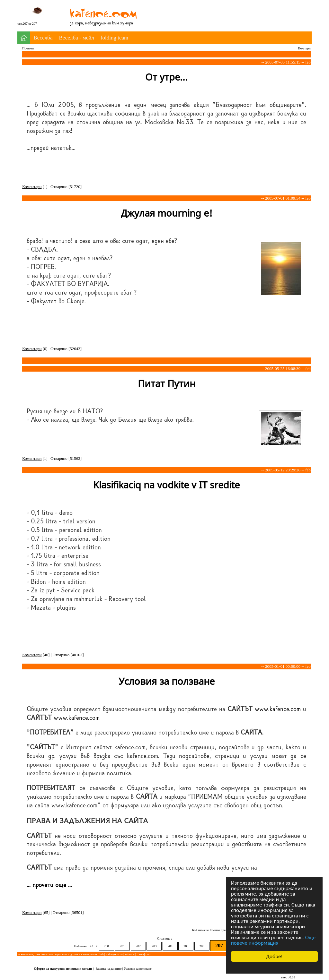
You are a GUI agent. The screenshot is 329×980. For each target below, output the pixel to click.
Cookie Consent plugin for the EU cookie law (274, 967)
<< (91, 946)
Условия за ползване (167, 681)
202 (138, 946)
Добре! (274, 956)
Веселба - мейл (77, 38)
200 (107, 946)
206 (202, 946)
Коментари (32, 187)
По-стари (304, 48)
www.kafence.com (278, 709)
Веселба (43, 38)
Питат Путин (167, 383)
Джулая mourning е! (167, 213)
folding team (114, 38)
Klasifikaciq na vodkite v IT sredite (166, 485)
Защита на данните (109, 969)
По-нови (28, 48)
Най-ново (81, 946)
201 (122, 946)
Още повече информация (273, 940)
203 (154, 946)
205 (186, 946)
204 (170, 946)
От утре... (166, 77)
